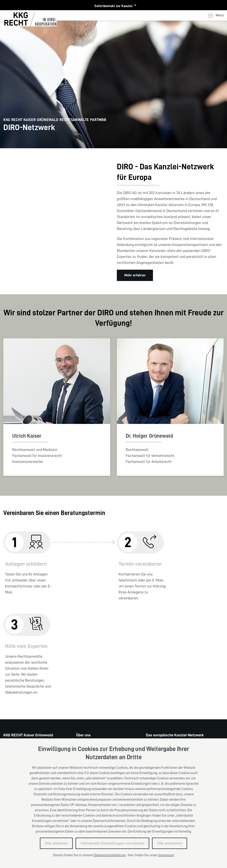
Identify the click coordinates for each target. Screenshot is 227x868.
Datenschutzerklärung (110, 855)
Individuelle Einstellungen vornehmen (112, 843)
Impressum (166, 855)
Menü (216, 16)
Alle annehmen (170, 843)
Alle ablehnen (56, 843)
